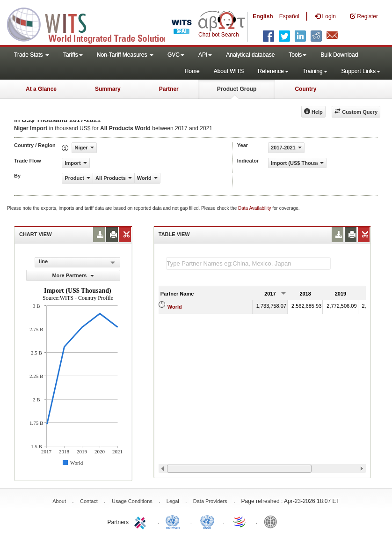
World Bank (273, 521)
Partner (169, 89)
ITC (142, 521)
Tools (298, 55)
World (175, 307)
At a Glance (41, 89)
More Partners (73, 275)
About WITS (229, 71)
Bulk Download (339, 55)
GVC (176, 55)
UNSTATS (207, 521)
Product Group (237, 89)
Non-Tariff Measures (125, 55)
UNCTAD (174, 521)
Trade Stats (32, 55)
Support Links (361, 71)
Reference (273, 71)
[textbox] (248, 263)
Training (315, 71)
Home (192, 71)
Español (289, 16)
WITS (94, 23)
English (263, 16)
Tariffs (73, 55)
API (205, 55)
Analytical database (250, 55)
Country (305, 89)
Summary (108, 89)
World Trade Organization (240, 521)
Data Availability (255, 208)
